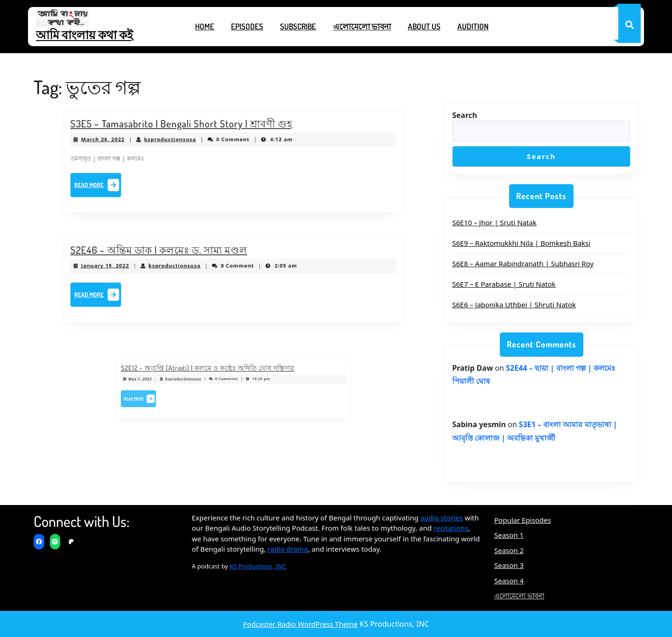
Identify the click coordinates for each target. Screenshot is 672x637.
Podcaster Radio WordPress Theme (300, 624)
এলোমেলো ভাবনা (362, 26)
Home (205, 26)
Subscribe (298, 26)
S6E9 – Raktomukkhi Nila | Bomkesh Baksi (521, 243)
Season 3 (509, 565)
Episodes (247, 26)
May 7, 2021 (165, 381)
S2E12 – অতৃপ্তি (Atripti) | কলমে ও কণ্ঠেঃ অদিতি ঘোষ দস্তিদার (214, 373)
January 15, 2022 (119, 267)
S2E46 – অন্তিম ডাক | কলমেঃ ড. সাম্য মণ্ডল (166, 253)
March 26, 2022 (117, 141)
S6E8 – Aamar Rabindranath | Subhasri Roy (523, 263)
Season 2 (509, 550)
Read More (112, 184)
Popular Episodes (523, 520)
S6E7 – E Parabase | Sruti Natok (504, 284)
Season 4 (509, 581)
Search (465, 115)
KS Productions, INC (258, 566)
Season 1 (509, 535)
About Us (424, 26)
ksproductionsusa (177, 141)
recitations (451, 528)
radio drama (287, 549)
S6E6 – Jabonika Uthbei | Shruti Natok (514, 305)
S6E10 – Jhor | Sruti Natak (494, 222)
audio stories (442, 518)
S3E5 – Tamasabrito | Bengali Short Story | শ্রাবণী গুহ (187, 127)
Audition (473, 26)
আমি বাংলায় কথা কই (84, 35)
